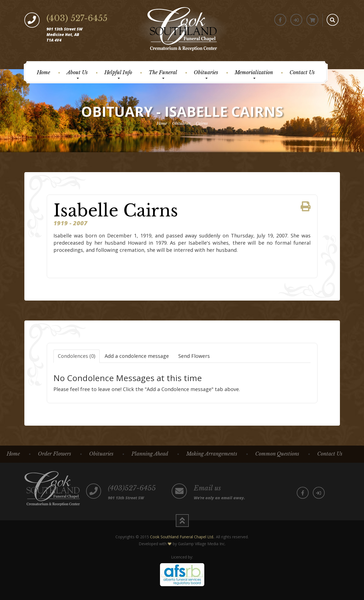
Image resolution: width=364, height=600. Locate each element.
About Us (77, 74)
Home (43, 73)
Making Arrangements (212, 454)
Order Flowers (55, 454)
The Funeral (163, 74)
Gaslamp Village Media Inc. (202, 544)
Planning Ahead (150, 454)
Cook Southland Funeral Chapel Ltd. (182, 537)
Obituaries (206, 74)
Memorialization (254, 74)
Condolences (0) (77, 356)
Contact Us (302, 73)
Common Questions (277, 454)
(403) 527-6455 (77, 18)
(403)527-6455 (132, 488)
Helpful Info (118, 74)
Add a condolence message (137, 356)
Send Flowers (194, 356)
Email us (207, 488)
